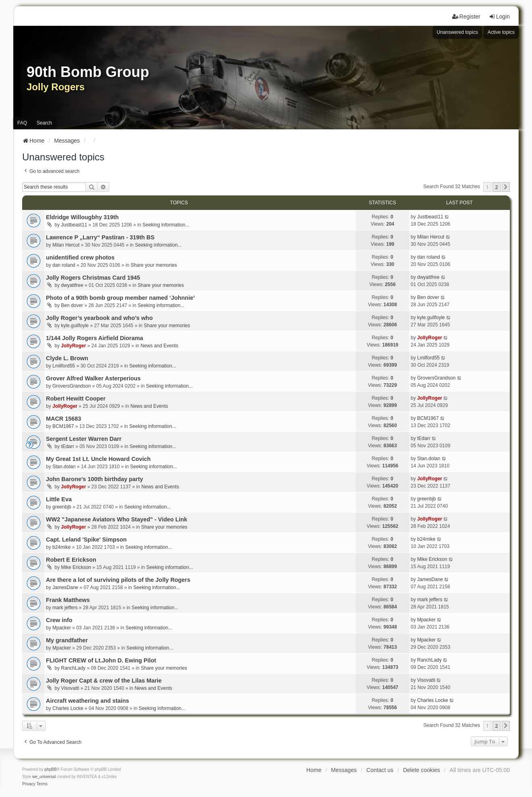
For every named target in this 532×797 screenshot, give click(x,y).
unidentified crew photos (80, 257)
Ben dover (72, 305)
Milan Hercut (66, 245)
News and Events (159, 346)
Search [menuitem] (44, 123)
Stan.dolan (64, 467)
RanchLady (73, 668)
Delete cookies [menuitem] (422, 770)
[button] (506, 187)
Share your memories (154, 265)
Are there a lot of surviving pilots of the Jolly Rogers (118, 580)
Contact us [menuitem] (380, 770)
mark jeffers (65, 608)
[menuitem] (29, 784)
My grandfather (67, 640)
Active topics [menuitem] (501, 32)
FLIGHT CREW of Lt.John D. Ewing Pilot (101, 660)
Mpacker (62, 628)
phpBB (51, 769)
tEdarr (68, 446)
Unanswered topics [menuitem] (457, 32)
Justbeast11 (74, 225)
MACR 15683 (63, 419)
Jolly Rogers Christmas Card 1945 (93, 278)
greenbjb (62, 507)
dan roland (64, 265)
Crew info (59, 620)
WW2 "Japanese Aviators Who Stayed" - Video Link (117, 519)
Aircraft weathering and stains (87, 701)
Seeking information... (166, 225)
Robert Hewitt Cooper (76, 398)
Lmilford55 (64, 366)
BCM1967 (63, 426)
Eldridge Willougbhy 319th (82, 217)
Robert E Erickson (71, 560)
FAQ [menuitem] (22, 123)
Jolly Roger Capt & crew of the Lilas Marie (104, 681)
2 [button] (496, 187)
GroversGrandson (72, 386)
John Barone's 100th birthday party (95, 479)
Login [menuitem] (499, 17)
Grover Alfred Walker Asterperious (93, 378)
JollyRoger (73, 346)
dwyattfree (72, 285)
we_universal (44, 777)
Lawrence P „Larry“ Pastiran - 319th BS (100, 237)
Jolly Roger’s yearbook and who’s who (99, 318)
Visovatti (70, 688)
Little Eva (59, 499)
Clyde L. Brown (67, 358)
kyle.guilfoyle (75, 326)
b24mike (61, 547)
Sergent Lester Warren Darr (84, 439)
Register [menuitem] (466, 17)
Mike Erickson (76, 567)
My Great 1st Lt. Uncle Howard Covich (98, 459)
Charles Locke (68, 708)
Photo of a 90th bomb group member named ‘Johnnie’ (120, 298)
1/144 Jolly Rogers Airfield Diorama (95, 338)
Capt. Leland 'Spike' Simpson (86, 540)
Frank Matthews (68, 600)
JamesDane (65, 587)
